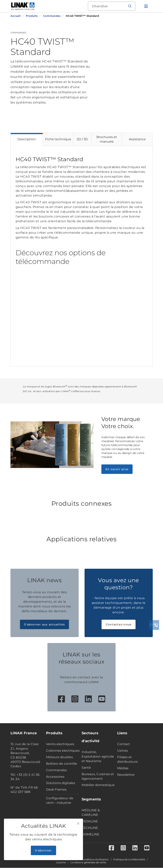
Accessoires (55, 777)
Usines (122, 751)
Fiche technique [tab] (58, 139)
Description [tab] (27, 139)
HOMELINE (90, 834)
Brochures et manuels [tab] (107, 139)
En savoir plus (117, 469)
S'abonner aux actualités (44, 624)
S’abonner (43, 850)
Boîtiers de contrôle (62, 764)
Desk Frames (56, 789)
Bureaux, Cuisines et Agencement (98, 776)
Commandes (56, 770)
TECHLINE (90, 828)
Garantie (61, 863)
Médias (123, 768)
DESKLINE (90, 821)
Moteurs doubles (59, 757)
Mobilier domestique (98, 785)
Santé (86, 768)
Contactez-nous (119, 624)
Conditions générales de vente (88, 863)
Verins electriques (60, 744)
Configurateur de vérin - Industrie (60, 800)
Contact (124, 744)
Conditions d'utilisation (95, 860)
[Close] (78, 824)
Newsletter (126, 775)
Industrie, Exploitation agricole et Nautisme (98, 756)
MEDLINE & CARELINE (91, 812)
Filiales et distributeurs (127, 759)
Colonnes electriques (63, 751)
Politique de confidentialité (129, 860)
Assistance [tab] (137, 139)
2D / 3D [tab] (82, 139)
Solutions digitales (61, 783)
